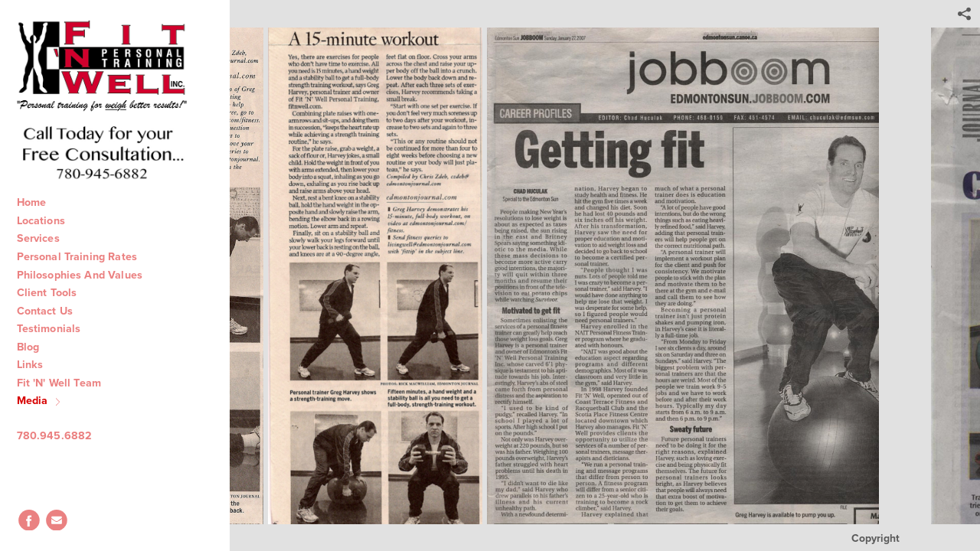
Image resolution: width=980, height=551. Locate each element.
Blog (36, 347)
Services (46, 238)
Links (38, 364)
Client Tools (55, 292)
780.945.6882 (63, 435)
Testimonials (57, 328)
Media (41, 400)
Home (40, 202)
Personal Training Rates (84, 256)
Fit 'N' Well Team (67, 383)
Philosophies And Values (87, 275)
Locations (48, 220)
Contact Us (53, 311)
